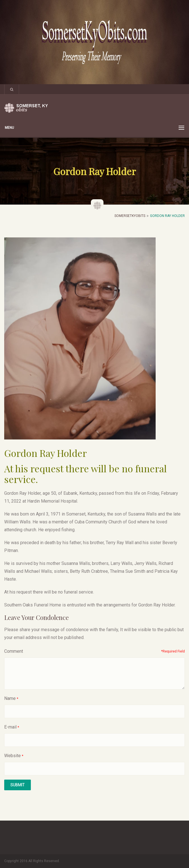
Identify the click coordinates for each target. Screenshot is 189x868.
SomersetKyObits (130, 216)
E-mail (10, 727)
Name (10, 698)
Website (12, 756)
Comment (14, 651)
